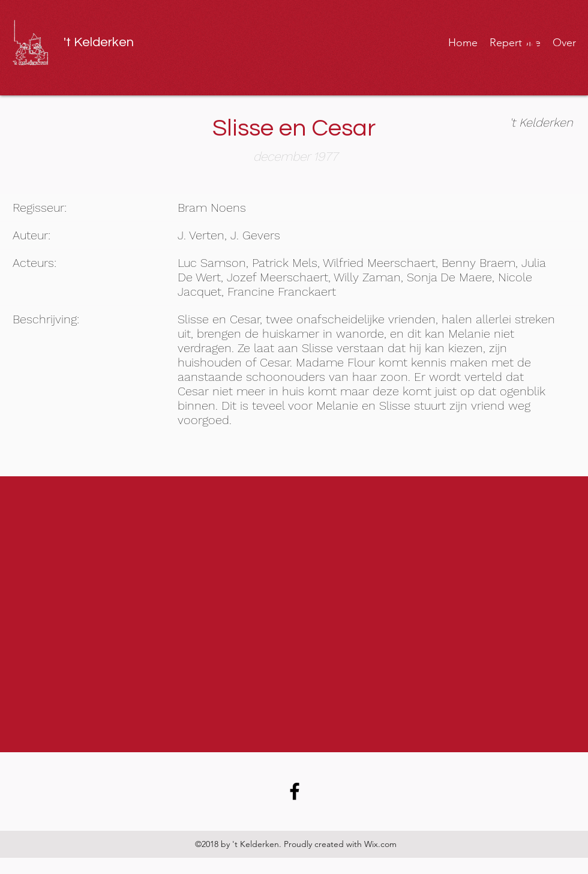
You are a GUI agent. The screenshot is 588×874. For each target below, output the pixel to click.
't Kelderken (99, 42)
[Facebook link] (295, 791)
